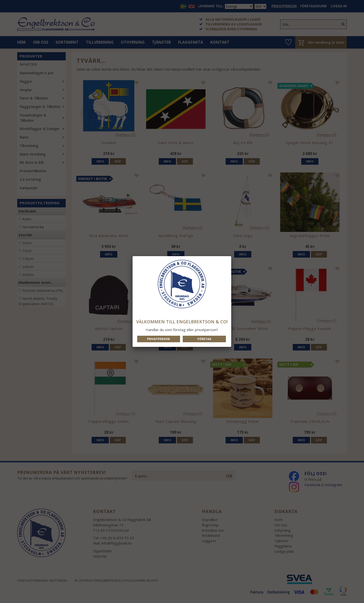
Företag (204, 339)
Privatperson (158, 339)
